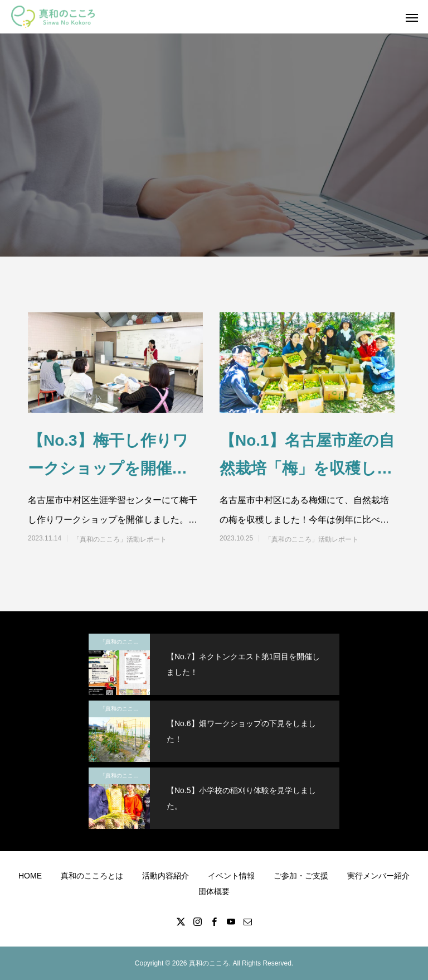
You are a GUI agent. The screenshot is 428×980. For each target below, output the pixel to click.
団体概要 (214, 891)
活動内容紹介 (166, 876)
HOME (30, 876)
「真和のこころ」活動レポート (120, 539)
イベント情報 (231, 876)
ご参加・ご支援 (301, 876)
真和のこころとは (92, 876)
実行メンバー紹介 (378, 876)
